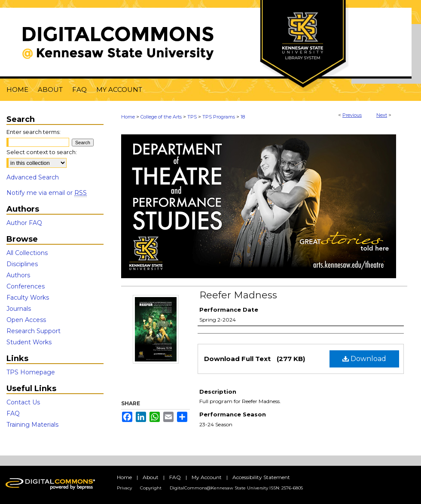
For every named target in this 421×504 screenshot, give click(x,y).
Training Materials (32, 425)
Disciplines (22, 264)
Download (364, 359)
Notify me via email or (47, 193)
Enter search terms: (34, 132)
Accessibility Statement (261, 477)
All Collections (27, 253)
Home (128, 117)
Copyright (151, 488)
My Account (207, 477)
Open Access (26, 320)
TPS (192, 117)
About (151, 477)
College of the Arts (161, 117)
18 (243, 117)
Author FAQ (24, 223)
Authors (18, 275)
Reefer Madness (238, 295)
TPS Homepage (31, 372)
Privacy (124, 488)
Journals (19, 309)
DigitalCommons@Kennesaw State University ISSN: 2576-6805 (236, 488)
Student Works (29, 342)
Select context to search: (42, 152)
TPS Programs (219, 117)
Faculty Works (28, 298)
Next (382, 115)
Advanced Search (33, 177)
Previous (352, 115)
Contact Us (23, 402)
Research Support (34, 331)
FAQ (13, 413)
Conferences (26, 286)
